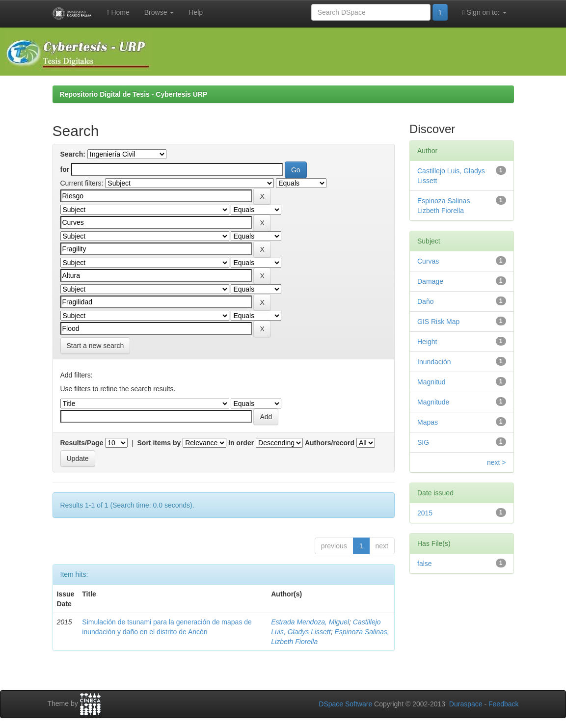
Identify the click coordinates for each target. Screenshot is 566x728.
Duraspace (466, 704)
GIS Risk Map (438, 322)
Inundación (434, 362)
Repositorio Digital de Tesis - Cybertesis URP (134, 94)
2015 (425, 513)
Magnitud (431, 382)
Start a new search (95, 346)
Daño (425, 301)
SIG (423, 442)
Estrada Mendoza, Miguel (310, 622)
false (425, 564)
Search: (73, 154)
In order (241, 443)
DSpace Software (345, 704)
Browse (159, 12)
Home (118, 13)
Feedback (503, 704)
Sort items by (159, 443)
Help (196, 12)
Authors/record (330, 443)
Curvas (428, 261)
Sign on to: (485, 13)
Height (427, 342)
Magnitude (433, 402)
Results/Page (82, 443)
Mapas (428, 422)
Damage (430, 281)
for (65, 169)
